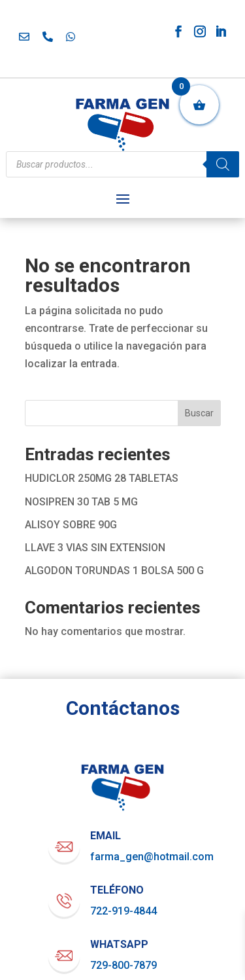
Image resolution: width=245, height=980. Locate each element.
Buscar (199, 413)
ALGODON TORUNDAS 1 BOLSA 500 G (114, 571)
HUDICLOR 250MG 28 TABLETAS (102, 478)
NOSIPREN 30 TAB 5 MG (81, 502)
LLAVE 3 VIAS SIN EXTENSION (95, 548)
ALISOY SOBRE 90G (71, 525)
